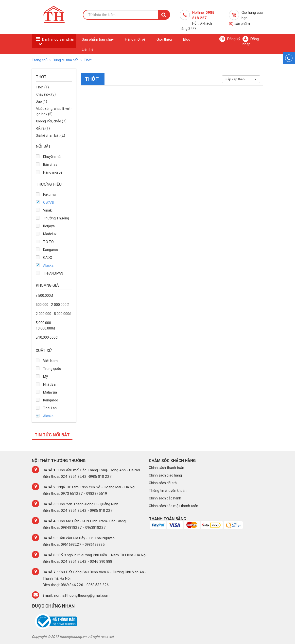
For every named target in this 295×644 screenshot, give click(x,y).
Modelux (50, 234)
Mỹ (45, 377)
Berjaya (49, 226)
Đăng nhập (251, 41)
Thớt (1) (42, 87)
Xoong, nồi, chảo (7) (51, 121)
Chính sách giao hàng (165, 475)
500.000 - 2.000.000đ (52, 305)
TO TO (48, 242)
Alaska (48, 265)
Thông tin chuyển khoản (168, 491)
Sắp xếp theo (241, 79)
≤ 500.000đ (44, 296)
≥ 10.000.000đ (47, 337)
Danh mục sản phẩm (59, 39)
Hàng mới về (135, 39)
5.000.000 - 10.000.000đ (45, 326)
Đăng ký (230, 39)
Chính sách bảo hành (165, 498)
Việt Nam (50, 361)
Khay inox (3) (46, 94)
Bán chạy (50, 165)
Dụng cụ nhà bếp (66, 60)
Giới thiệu (164, 39)
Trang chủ (40, 60)
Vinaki (48, 210)
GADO (48, 258)
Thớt (88, 60)
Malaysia (50, 392)
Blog (187, 39)
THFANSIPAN (53, 273)
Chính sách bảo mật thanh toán (174, 506)
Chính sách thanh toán (166, 468)
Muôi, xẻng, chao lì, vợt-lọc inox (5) (54, 111)
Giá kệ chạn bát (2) (50, 135)
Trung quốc (52, 369)
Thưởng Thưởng (56, 218)
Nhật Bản (50, 384)
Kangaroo (51, 250)
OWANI (48, 202)
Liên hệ (88, 49)
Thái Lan (50, 408)
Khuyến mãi (52, 157)
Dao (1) (41, 101)
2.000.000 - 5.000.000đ (53, 314)
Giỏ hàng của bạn (246, 18)
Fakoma (49, 195)
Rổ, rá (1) (43, 128)
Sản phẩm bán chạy (98, 39)
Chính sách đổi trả (163, 483)
